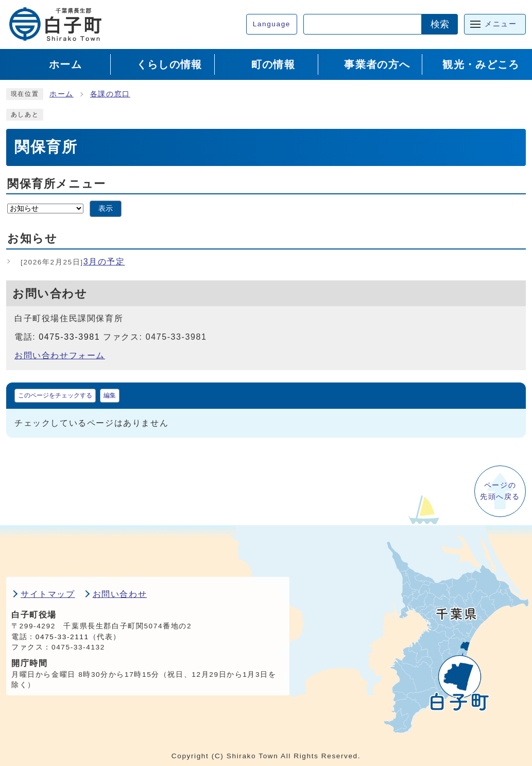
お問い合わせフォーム (60, 355)
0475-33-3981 (69, 337)
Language (272, 24)
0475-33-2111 (62, 637)
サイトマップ (48, 594)
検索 (440, 24)
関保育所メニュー (57, 184)
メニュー (501, 24)
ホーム (62, 94)
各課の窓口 (110, 94)
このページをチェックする (55, 395)
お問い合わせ (120, 594)
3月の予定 (73, 262)
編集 (110, 395)
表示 (106, 209)
